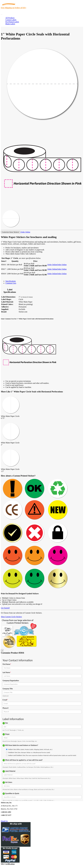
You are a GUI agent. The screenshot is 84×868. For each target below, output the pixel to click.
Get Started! (5, 608)
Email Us (4, 821)
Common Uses (11, 283)
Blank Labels (10, 24)
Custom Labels (11, 20)
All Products (10, 18)
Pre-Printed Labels (12, 22)
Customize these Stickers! (11, 232)
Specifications (11, 281)
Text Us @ (9, 818)
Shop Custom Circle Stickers (11, 617)
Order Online (25, 232)
